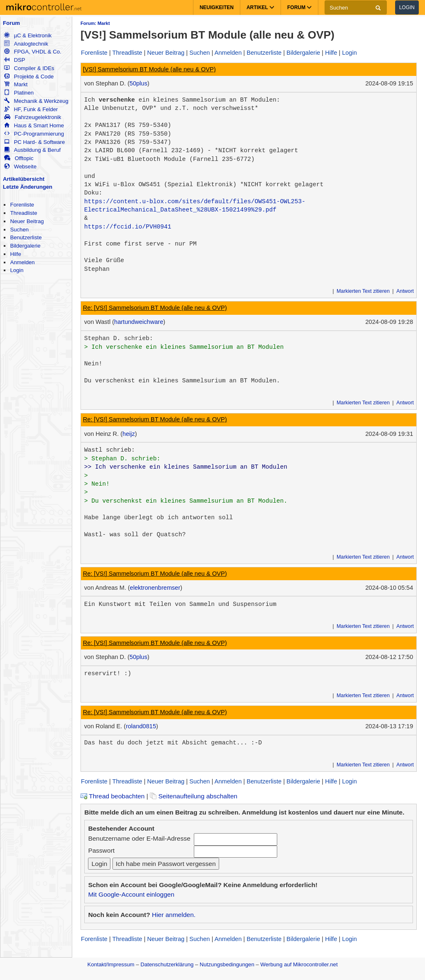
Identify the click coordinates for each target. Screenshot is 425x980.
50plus (138, 83)
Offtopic (19, 158)
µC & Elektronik (28, 35)
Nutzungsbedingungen (227, 964)
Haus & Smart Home (34, 125)
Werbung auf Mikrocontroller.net (299, 964)
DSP (15, 60)
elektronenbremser (155, 588)
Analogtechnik (26, 44)
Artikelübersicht (24, 179)
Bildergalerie (25, 246)
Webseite (20, 167)
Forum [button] (299, 7)
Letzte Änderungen (28, 187)
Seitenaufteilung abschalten (194, 796)
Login (407, 7)
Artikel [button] (260, 7)
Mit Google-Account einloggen (131, 894)
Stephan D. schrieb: (119, 338)
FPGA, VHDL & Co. (33, 52)
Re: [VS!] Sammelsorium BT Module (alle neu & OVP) (155, 308)
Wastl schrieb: (110, 450)
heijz (129, 434)
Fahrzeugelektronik (33, 117)
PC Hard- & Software (34, 142)
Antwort (405, 291)
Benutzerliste (26, 237)
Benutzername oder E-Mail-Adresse (139, 838)
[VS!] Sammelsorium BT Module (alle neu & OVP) (149, 69)
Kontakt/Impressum (111, 964)
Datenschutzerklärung (167, 964)
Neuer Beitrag (27, 221)
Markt (16, 84)
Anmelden (22, 262)
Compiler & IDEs (29, 68)
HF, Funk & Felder (31, 109)
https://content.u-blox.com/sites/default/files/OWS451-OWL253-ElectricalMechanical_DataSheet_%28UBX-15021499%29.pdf (195, 206)
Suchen (19, 230)
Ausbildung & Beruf (32, 150)
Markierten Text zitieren (363, 291)
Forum (11, 23)
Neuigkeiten (217, 7)
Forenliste (22, 205)
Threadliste (23, 213)
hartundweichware (139, 322)
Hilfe (15, 254)
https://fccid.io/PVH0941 (128, 227)
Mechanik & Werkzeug (36, 101)
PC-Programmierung (34, 134)
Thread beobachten (112, 796)
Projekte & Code (29, 77)
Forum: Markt (95, 23)
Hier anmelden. (174, 915)
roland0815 (141, 726)
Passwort (101, 850)
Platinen (19, 93)
